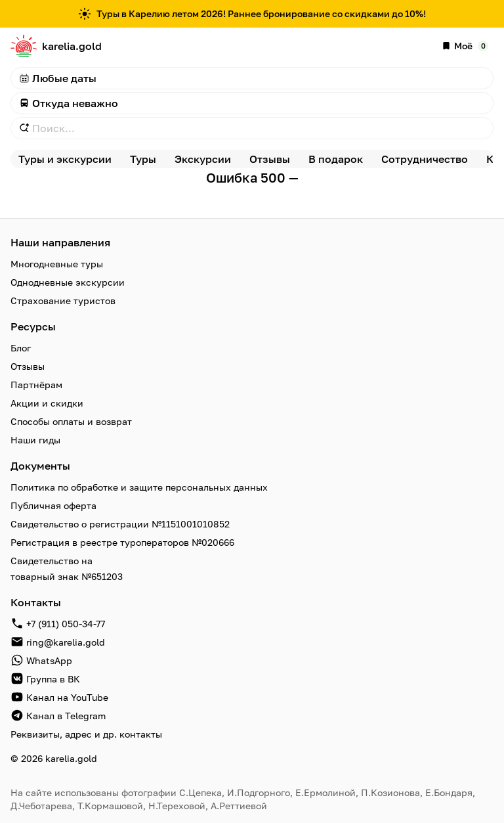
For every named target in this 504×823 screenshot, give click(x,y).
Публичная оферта (53, 505)
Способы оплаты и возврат (71, 421)
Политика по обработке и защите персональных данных (139, 487)
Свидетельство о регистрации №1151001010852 (120, 524)
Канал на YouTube (67, 697)
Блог (21, 348)
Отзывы (28, 366)
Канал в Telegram (66, 716)
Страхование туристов (63, 300)
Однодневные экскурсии (68, 282)
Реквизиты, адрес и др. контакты (86, 734)
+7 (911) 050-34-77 (66, 624)
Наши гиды (35, 440)
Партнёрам (36, 385)
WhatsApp (49, 660)
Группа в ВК (53, 679)
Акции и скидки (47, 403)
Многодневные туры (57, 264)
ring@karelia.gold (66, 642)
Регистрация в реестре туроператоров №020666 (122, 542)
